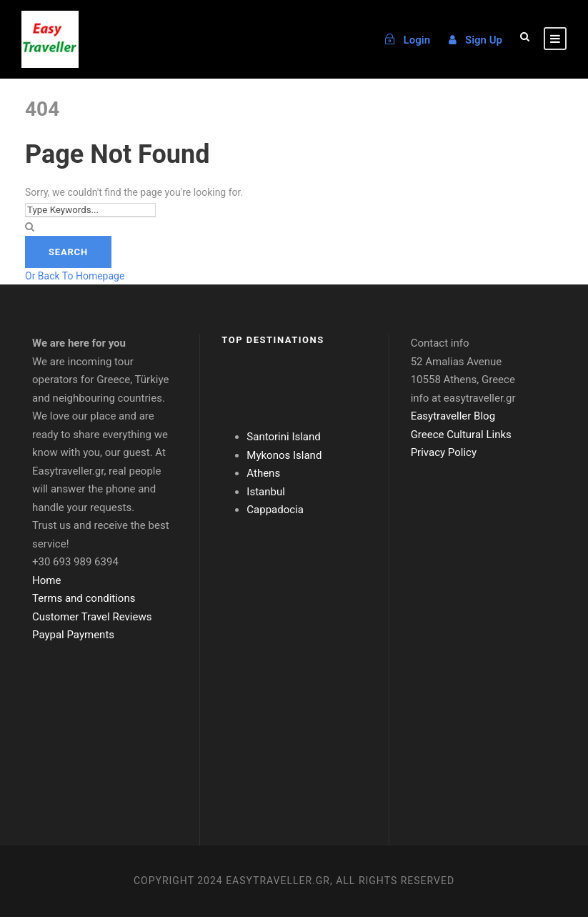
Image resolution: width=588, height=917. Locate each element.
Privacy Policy (444, 452)
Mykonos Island (284, 455)
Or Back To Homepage (75, 276)
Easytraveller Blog (453, 416)
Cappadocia (275, 510)
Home (46, 580)
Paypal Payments (73, 635)
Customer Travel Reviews (92, 617)
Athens (263, 473)
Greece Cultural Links (461, 435)
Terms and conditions (84, 598)
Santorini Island (283, 437)
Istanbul (266, 492)
